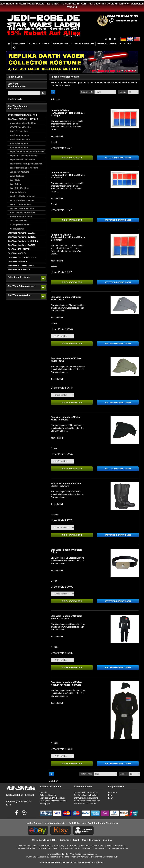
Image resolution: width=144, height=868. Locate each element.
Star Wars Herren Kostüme (86, 792)
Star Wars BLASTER (18, 261)
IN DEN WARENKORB (72, 158)
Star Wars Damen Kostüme (86, 795)
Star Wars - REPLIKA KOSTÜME (23, 119)
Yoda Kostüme (17, 229)
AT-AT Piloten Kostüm (20, 127)
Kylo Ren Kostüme (19, 147)
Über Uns (107, 840)
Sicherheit (65, 840)
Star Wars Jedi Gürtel (48, 848)
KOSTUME (19, 44)
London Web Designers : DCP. (105, 857)
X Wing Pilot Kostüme (20, 225)
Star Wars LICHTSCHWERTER (22, 257)
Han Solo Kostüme (19, 143)
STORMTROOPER (39, 44)
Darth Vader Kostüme (20, 139)
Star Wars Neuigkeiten (19, 295)
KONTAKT (126, 44)
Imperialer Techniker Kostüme (24, 168)
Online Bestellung (41, 840)
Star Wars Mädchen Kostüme (87, 801)
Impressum (95, 840)
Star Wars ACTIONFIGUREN (21, 265)
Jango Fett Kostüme (20, 172)
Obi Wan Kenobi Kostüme (22, 208)
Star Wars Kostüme (27, 846)
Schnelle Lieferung (48, 795)
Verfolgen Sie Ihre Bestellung (53, 798)
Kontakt (43, 792)
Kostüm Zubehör (18, 192)
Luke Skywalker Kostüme (22, 200)
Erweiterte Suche (15, 99)
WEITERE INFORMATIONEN (118, 158)
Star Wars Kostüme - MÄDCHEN (23, 241)
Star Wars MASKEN (17, 253)
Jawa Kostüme (17, 176)
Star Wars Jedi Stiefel (70, 848)
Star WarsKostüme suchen (17, 85)
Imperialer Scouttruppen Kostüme (26, 164)
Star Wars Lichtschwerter (85, 804)
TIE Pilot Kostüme (19, 221)
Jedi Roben (15, 184)
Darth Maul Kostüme (20, 135)
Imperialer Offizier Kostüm (22, 160)
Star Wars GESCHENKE (19, 269)
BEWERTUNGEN (107, 44)
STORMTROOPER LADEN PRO (22, 115)
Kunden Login (15, 77)
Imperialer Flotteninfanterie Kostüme (27, 152)
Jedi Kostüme (45, 846)
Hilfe (54, 840)
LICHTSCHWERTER (83, 44)
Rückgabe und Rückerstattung (53, 801)
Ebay (111, 798)
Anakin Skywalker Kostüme (23, 123)
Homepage (45, 804)
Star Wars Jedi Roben (26, 848)
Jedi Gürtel (15, 180)
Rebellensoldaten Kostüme (23, 213)
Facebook (113, 792)
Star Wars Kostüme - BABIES (22, 245)
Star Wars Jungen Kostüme (86, 798)
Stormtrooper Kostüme (21, 217)
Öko (84, 840)
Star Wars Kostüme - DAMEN (22, 233)
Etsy (110, 795)
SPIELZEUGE (60, 44)
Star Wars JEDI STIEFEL (19, 249)
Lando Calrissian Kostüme (23, 196)
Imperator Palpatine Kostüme (24, 156)
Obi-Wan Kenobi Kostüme (93, 846)
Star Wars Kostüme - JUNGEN (22, 237)
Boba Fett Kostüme (19, 131)
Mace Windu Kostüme (20, 204)
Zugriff (76, 840)
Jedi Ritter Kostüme (19, 188)
